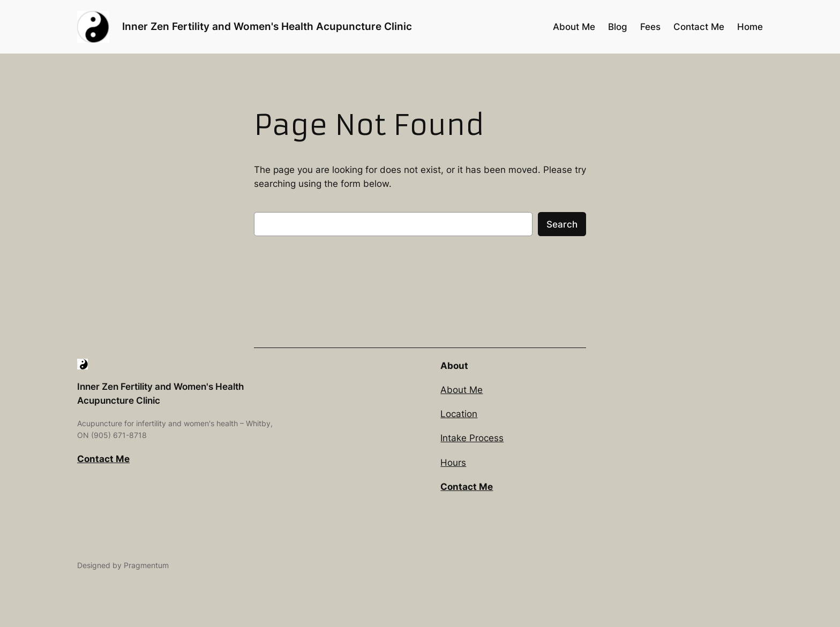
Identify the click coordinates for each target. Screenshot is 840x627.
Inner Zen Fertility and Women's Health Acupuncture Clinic (267, 26)
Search (562, 224)
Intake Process (472, 438)
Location (459, 414)
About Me (462, 390)
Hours (453, 463)
